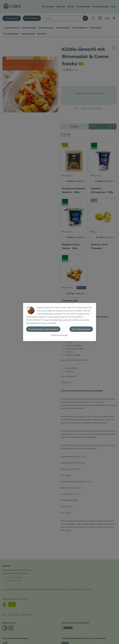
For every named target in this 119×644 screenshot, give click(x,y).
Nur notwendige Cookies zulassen (43, 329)
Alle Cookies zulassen (81, 329)
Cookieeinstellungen (59, 335)
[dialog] (59, 322)
